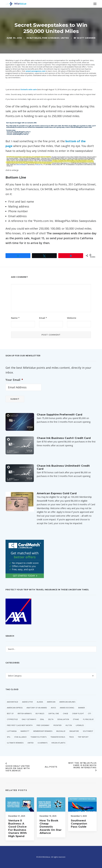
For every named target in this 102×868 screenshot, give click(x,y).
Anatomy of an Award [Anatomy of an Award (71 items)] (37, 708)
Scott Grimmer (86, 38)
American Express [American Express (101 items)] (15, 708)
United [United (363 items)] (31, 743)
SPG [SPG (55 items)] (9, 737)
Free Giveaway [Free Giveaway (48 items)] (43, 725)
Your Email (14, 380)
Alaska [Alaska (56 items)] (40, 702)
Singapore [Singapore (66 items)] (74, 731)
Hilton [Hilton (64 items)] (69, 725)
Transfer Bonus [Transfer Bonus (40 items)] (58, 737)
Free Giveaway (51, 38)
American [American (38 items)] (51, 702)
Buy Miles (35, 38)
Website (72, 318)
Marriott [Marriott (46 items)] (25, 731)
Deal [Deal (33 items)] (42, 719)
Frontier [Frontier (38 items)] (57, 725)
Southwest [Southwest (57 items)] (88, 731)
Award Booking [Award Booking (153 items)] (67, 708)
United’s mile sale (29, 89)
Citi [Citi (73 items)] (89, 713)
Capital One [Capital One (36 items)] (54, 713)
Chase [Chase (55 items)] (65, 713)
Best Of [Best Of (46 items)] (10, 713)
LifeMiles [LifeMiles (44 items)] (80, 725)
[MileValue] (16, 4)
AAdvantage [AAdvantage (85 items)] (13, 702)
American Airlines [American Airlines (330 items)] (67, 702)
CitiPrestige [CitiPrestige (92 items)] (12, 719)
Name (15, 318)
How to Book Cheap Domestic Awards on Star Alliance (51, 832)
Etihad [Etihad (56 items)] (76, 719)
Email (43, 318)
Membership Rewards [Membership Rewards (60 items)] (43, 731)
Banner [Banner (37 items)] (82, 708)
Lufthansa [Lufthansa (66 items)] (12, 731)
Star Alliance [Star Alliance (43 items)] (20, 737)
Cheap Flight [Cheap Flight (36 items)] (78, 713)
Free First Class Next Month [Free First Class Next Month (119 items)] (20, 725)
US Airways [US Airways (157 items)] (42, 743)
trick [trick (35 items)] (71, 737)
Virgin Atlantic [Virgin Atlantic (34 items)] (58, 743)
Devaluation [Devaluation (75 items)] (63, 719)
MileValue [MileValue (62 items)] (61, 731)
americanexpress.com (35, 71)
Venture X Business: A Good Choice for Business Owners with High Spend (18, 833)
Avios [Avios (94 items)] (53, 708)
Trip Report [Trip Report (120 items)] (83, 737)
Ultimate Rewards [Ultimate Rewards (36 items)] (15, 743)
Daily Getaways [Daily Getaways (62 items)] (29, 719)
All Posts (51, 767)
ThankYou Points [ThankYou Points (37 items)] (38, 737)
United (65, 38)
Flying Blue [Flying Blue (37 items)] (88, 719)
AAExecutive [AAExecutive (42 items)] (27, 702)
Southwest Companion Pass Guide (79, 835)
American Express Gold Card (57, 493)
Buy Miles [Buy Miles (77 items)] (40, 713)
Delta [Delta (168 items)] (51, 719)
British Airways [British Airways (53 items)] (25, 713)
